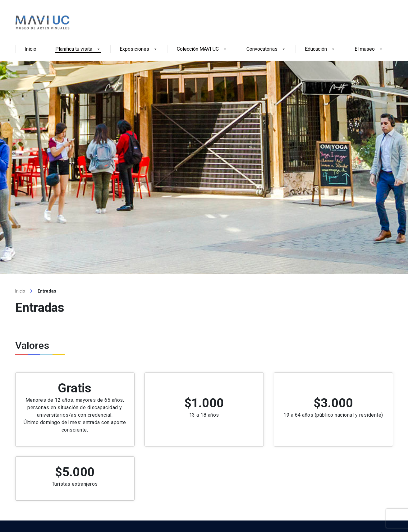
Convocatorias (266, 49)
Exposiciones (139, 49)
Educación (320, 49)
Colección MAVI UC (202, 49)
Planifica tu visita (78, 49)
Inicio (30, 49)
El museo (369, 49)
